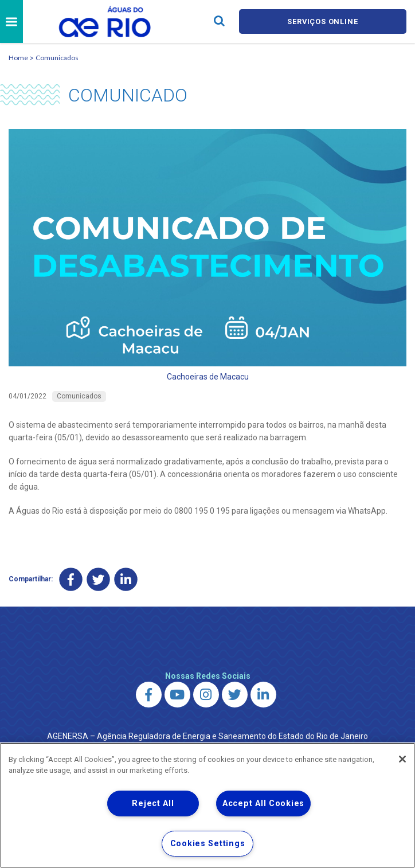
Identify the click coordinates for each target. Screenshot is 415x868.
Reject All (153, 804)
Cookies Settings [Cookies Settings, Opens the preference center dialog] (208, 844)
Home (18, 58)
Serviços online (323, 21)
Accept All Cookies (263, 804)
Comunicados (57, 58)
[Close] (402, 759)
